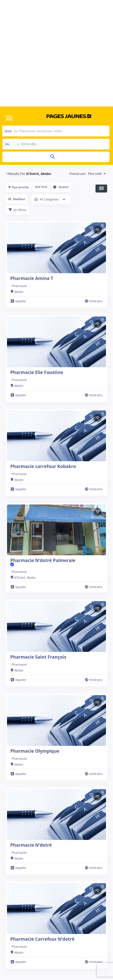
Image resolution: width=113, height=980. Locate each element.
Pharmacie (19, 286)
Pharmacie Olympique (35, 751)
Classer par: (87, 174)
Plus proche (18, 187)
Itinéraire (94, 301)
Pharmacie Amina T (32, 278)
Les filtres (17, 210)
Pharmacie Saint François (38, 657)
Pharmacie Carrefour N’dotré (42, 939)
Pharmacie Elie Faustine (37, 372)
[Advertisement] (53, 53)
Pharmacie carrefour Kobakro (43, 466)
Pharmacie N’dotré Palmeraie (43, 562)
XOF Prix (41, 187)
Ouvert (61, 187)
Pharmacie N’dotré (31, 845)
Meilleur (17, 199)
